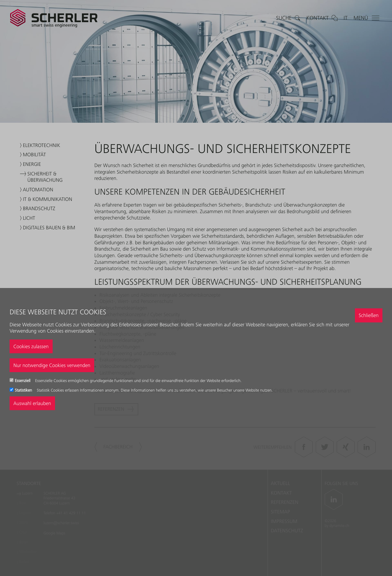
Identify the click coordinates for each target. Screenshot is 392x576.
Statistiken (24, 390)
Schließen (369, 315)
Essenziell (23, 381)
